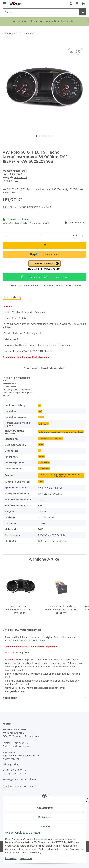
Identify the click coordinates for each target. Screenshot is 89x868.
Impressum (11, 858)
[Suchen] (83, 12)
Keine (41, 417)
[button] (71, 4)
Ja (40, 405)
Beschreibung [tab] (12, 297)
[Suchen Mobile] (41, 12)
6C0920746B (44, 468)
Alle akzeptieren (45, 808)
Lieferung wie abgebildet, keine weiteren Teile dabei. (61, 432)
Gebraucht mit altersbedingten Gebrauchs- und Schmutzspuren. (61, 475)
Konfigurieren (45, 817)
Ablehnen (45, 827)
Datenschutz (26, 858)
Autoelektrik (21, 177)
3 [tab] (43, 136)
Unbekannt (44, 424)
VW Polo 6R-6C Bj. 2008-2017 (51, 439)
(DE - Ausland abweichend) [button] (37, 223)
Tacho (41, 457)
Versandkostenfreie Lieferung (35, 207)
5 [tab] (49, 136)
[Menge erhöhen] (83, 236)
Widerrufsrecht (11, 759)
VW (40, 411)
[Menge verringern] (6, 236)
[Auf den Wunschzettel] (80, 51)
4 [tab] (46, 136)
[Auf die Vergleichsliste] (71, 51)
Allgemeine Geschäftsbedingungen (21, 755)
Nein (41, 445)
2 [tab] (40, 136)
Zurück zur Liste (12, 33)
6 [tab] (53, 136)
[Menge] (40, 236)
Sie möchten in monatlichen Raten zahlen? (45, 285)
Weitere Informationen (68, 285)
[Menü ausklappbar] (4, 2)
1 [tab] (36, 136)
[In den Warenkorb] (5, 44)
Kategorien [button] (10, 698)
